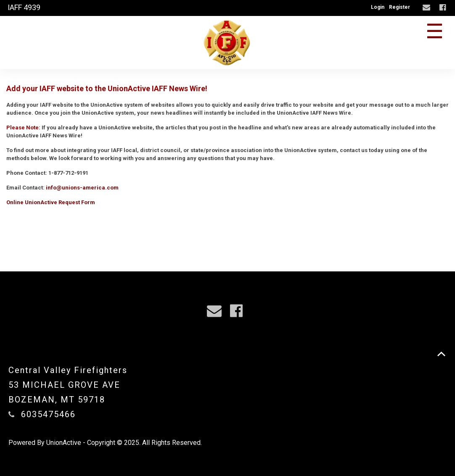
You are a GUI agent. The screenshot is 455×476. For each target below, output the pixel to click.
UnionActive (64, 443)
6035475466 (48, 414)
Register (399, 7)
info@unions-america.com (82, 188)
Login (378, 7)
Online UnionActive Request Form (51, 202)
